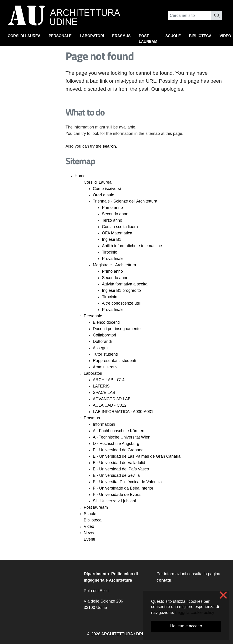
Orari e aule (104, 195)
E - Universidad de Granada (118, 450)
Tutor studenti (105, 354)
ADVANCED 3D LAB (112, 399)
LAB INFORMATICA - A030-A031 (123, 412)
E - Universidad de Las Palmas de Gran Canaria (137, 456)
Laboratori (99, 37)
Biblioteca (216, 37)
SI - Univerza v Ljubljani (114, 501)
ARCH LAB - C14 (109, 380)
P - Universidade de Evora (117, 495)
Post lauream (160, 40)
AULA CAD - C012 (110, 405)
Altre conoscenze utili (121, 303)
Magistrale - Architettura (114, 265)
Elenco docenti (106, 322)
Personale (65, 37)
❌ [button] (223, 595)
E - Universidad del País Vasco (121, 469)
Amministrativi (106, 367)
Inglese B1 (112, 239)
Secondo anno (115, 214)
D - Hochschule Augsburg (116, 444)
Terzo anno (112, 220)
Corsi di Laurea (26, 37)
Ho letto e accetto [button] (186, 626)
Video (89, 526)
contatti (164, 580)
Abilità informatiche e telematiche (132, 246)
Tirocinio (110, 252)
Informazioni (104, 424)
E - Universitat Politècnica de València (127, 482)
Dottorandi (102, 341)
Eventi (89, 539)
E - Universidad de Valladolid (119, 463)
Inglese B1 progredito (121, 290)
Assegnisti (102, 348)
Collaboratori (104, 335)
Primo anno (112, 208)
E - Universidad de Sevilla (116, 475)
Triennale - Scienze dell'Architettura (125, 201)
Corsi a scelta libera (120, 227)
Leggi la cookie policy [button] (195, 613)
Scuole (187, 37)
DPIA (141, 634)
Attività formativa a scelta (125, 284)
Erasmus (131, 37)
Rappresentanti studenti (114, 361)
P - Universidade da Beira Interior (123, 488)
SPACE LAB (104, 393)
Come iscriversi (107, 189)
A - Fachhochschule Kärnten (119, 431)
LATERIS (101, 386)
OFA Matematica (117, 233)
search (109, 146)
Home (80, 176)
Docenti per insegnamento (117, 329)
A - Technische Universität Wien (122, 437)
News (89, 533)
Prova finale (113, 259)
